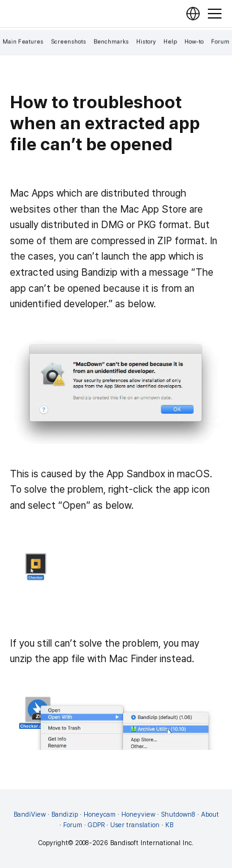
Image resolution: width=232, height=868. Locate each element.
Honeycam (100, 815)
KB (169, 825)
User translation (135, 825)
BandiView (30, 815)
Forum (220, 42)
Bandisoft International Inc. (152, 843)
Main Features (23, 42)
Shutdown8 (178, 815)
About (210, 815)
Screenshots (68, 42)
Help (170, 42)
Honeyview (138, 815)
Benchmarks (111, 42)
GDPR (96, 825)
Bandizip (65, 815)
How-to (194, 42)
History (146, 42)
